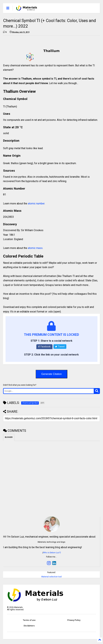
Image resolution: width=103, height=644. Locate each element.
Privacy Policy (74, 620)
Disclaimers (29, 626)
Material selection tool (51, 577)
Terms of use (29, 620)
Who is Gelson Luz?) (52, 553)
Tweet (60, 347)
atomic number (36, 204)
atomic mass (35, 248)
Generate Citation (51, 374)
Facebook (44, 347)
